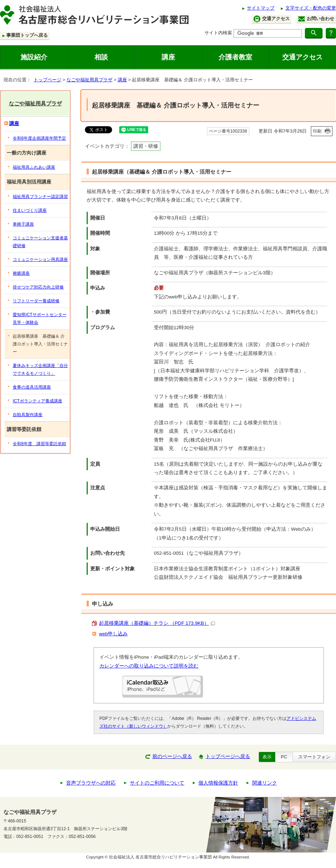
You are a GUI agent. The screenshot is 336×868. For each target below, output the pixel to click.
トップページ (47, 80)
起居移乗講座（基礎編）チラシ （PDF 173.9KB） (157, 623)
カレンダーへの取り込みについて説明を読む (149, 666)
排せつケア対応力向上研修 (38, 287)
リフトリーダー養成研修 (36, 301)
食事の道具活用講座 (32, 387)
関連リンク (265, 783)
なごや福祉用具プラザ (89, 80)
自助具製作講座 (28, 415)
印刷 (317, 131)
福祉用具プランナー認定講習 (40, 197)
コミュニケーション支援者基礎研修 (40, 242)
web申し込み (113, 634)
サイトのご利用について (157, 783)
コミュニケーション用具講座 (40, 260)
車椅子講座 (23, 224)
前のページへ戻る (172, 756)
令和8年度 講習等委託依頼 (39, 444)
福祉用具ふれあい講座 (34, 167)
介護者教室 (235, 57)
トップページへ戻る (228, 756)
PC (284, 757)
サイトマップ (261, 8)
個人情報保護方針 (218, 783)
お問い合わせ (316, 19)
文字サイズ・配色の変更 (311, 8)
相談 (101, 57)
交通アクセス (272, 19)
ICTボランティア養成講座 (37, 401)
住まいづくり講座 (30, 210)
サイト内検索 (218, 33)
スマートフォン (314, 757)
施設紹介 (34, 57)
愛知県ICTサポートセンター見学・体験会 (40, 319)
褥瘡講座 (21, 273)
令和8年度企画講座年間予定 (39, 138)
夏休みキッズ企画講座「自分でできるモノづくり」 (40, 369)
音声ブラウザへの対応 (91, 783)
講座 (168, 57)
